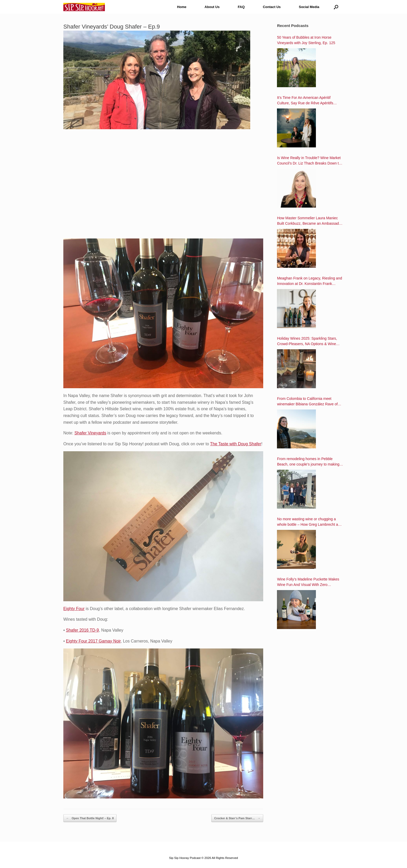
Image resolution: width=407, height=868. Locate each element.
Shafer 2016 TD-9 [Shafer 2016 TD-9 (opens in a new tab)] (82, 630)
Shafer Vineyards (90, 433)
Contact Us (272, 7)
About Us (212, 7)
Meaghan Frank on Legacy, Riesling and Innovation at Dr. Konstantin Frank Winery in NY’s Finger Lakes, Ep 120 (309, 281)
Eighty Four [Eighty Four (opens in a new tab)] (74, 609)
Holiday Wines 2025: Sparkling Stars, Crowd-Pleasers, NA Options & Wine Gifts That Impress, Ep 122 (307, 341)
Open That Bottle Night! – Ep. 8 (90, 818)
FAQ (241, 7)
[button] (336, 7)
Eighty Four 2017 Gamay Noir (93, 641)
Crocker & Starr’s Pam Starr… (237, 818)
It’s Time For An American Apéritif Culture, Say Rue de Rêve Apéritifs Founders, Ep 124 (305, 101)
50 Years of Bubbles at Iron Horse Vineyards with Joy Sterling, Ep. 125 (306, 40)
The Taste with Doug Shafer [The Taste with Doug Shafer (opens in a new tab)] (236, 444)
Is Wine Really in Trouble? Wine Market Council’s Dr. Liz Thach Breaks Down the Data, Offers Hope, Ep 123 (310, 161)
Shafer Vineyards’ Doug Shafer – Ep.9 (112, 27)
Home (182, 7)
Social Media (309, 7)
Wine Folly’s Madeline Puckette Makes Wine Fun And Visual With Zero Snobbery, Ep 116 (308, 582)
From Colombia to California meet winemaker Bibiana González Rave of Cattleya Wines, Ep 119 (307, 402)
